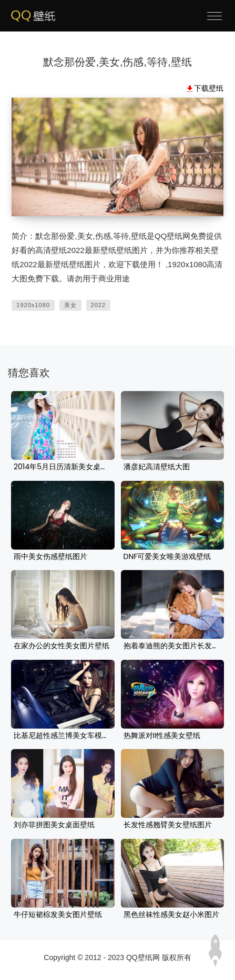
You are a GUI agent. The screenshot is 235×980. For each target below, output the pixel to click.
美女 (70, 305)
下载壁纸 (209, 88)
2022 (98, 305)
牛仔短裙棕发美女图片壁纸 (58, 915)
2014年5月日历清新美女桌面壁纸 (63, 467)
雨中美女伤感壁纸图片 (50, 557)
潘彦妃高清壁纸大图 (157, 467)
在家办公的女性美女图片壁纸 (62, 646)
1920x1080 (33, 305)
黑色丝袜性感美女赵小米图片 (171, 915)
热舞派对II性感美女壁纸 (162, 736)
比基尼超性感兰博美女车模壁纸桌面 (63, 736)
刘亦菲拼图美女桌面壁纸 (54, 825)
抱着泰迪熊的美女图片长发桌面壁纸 (173, 646)
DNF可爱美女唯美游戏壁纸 (167, 557)
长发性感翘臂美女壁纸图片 (168, 825)
